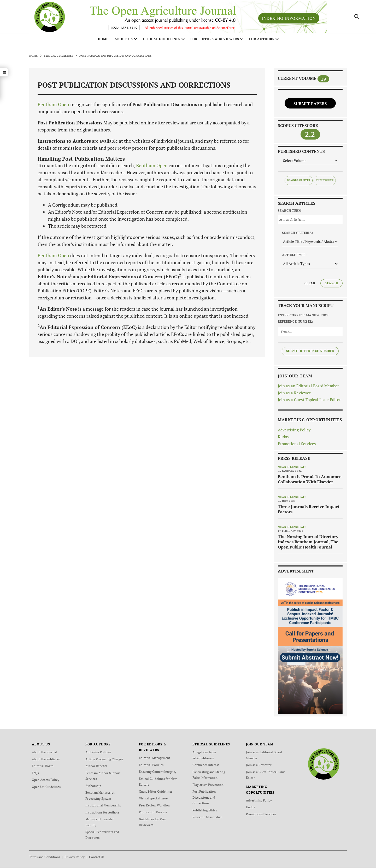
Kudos (283, 439)
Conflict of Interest (206, 767)
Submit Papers (310, 105)
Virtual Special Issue (153, 800)
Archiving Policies (98, 754)
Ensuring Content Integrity (158, 773)
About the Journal (44, 754)
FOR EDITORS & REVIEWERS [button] (215, 41)
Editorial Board (43, 768)
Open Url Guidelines (46, 788)
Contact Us (97, 857)
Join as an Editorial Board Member (308, 388)
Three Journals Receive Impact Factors (309, 511)
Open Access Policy (46, 781)
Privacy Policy (75, 857)
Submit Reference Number (310, 353)
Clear (310, 285)
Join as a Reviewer (294, 395)
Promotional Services (297, 445)
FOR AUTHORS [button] (262, 41)
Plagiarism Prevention (208, 786)
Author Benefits (96, 768)
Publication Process (153, 813)
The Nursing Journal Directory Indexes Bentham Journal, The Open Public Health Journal (308, 544)
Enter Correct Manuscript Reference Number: (303, 320)
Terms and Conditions (45, 857)
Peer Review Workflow (155, 806)
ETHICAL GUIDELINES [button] (162, 41)
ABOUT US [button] (124, 41)
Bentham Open (53, 106)
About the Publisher (46, 761)
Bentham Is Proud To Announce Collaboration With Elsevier (310, 481)
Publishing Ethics (205, 811)
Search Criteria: (298, 235)
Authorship (93, 787)
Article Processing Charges (104, 761)
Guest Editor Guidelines (156, 793)
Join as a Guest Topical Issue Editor (309, 402)
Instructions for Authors (102, 813)
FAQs (35, 774)
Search (331, 285)
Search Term (290, 212)
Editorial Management (154, 760)
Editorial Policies (151, 767)
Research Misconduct (207, 818)
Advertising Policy (294, 432)
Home (103, 41)
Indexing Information (289, 19)
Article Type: (294, 257)
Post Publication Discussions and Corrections (204, 798)
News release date (292, 469)
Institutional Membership (103, 806)
